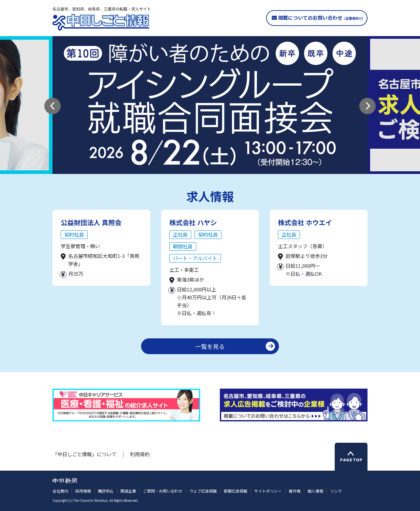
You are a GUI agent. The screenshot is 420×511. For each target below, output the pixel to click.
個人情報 (315, 491)
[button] (52, 106)
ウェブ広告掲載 (203, 491)
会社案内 (60, 491)
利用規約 (140, 454)
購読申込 (106, 491)
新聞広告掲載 (236, 491)
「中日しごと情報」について (84, 454)
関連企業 (128, 491)
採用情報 (83, 491)
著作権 (295, 491)
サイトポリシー (268, 491)
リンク (336, 491)
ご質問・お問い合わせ (163, 491)
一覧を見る (210, 346)
